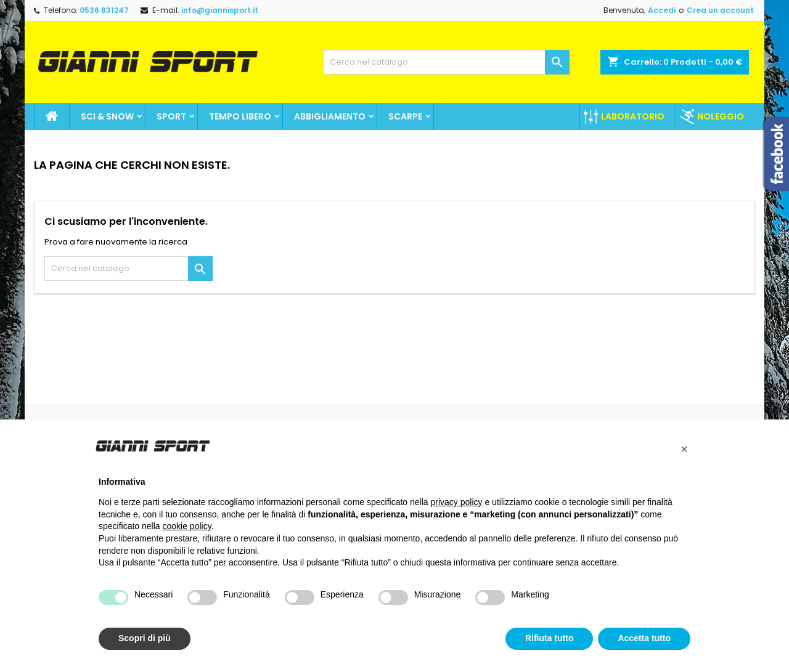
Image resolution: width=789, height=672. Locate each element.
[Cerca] (446, 62)
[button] (684, 449)
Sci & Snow (107, 116)
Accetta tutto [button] (644, 638)
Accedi (662, 10)
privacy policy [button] (457, 502)
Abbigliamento (330, 116)
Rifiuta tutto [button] (550, 638)
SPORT (171, 116)
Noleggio (721, 116)
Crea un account (720, 10)
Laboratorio (633, 116)
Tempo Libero (240, 116)
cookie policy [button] (187, 526)
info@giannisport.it (220, 10)
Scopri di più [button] (145, 638)
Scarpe (405, 116)
